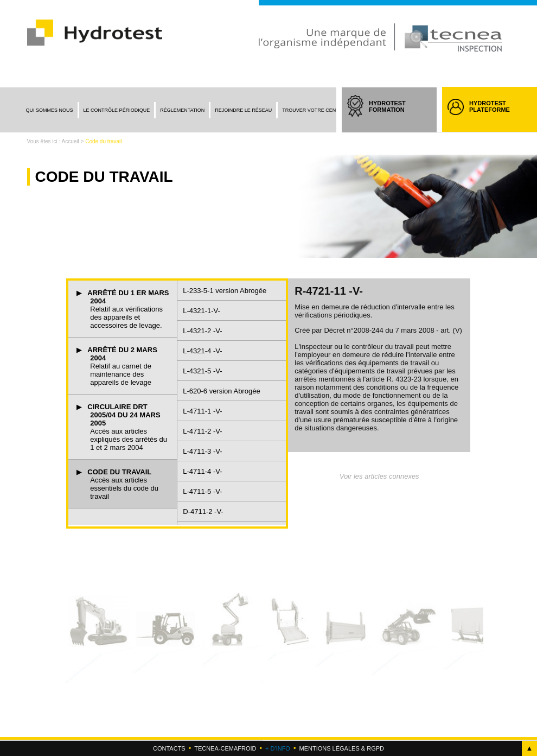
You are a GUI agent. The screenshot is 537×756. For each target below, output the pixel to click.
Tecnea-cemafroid (225, 748)
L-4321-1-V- (202, 311)
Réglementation (182, 110)
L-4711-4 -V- (202, 471)
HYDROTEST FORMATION (397, 116)
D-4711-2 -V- (203, 512)
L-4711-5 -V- (202, 491)
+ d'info (278, 748)
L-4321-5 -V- (202, 371)
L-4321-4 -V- (202, 351)
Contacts (169, 748)
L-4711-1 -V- (202, 411)
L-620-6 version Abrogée (221, 391)
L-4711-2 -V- (202, 431)
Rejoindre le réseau (243, 110)
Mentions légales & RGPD (341, 748)
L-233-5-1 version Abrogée (225, 291)
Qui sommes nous (50, 110)
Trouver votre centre (314, 110)
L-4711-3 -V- (202, 451)
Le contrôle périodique (117, 110)
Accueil (71, 141)
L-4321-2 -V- (202, 331)
